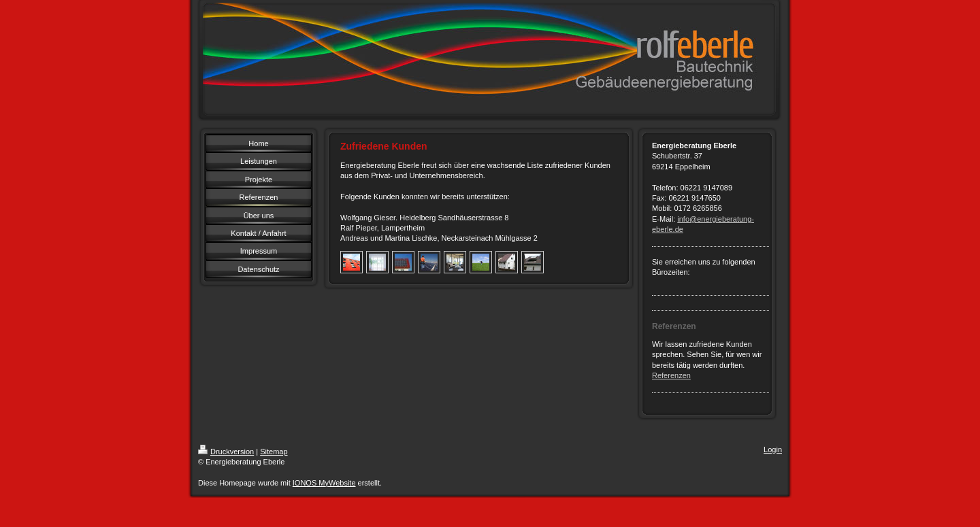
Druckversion (226, 452)
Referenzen (671, 375)
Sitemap (274, 452)
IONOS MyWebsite (324, 483)
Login (773, 449)
